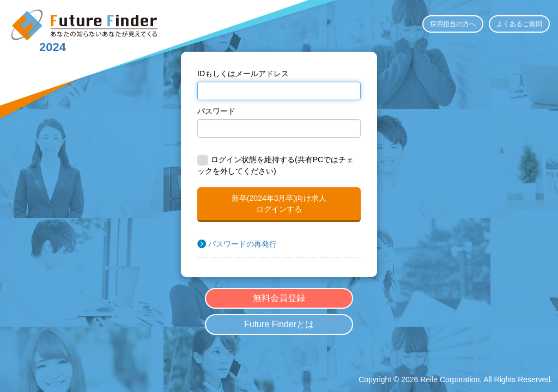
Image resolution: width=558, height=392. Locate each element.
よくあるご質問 (519, 24)
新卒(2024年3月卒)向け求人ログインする (279, 204)
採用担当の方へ (453, 24)
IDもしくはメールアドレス (243, 73)
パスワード (216, 111)
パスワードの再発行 (242, 244)
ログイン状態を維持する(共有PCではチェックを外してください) (275, 165)
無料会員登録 (279, 298)
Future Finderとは (279, 324)
